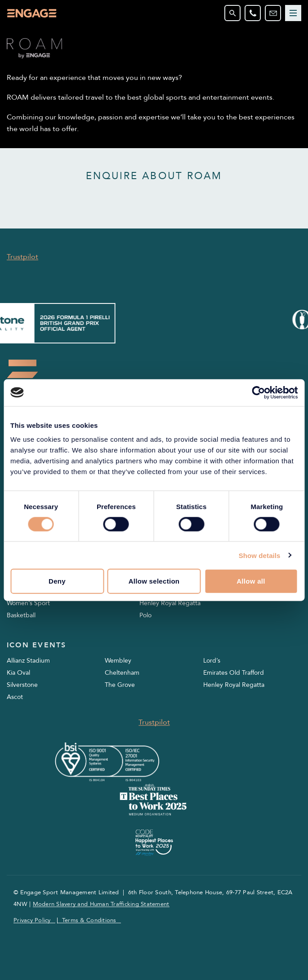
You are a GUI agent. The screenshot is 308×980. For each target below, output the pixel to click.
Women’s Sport (28, 603)
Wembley (118, 661)
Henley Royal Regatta (170, 603)
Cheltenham (122, 673)
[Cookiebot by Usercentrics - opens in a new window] (258, 392)
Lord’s (212, 661)
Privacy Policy (32, 921)
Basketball (21, 615)
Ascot (15, 697)
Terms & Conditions (89, 921)
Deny (57, 581)
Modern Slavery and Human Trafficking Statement (101, 904)
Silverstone (22, 685)
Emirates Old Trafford (234, 673)
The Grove (120, 685)
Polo (145, 615)
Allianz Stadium (28, 661)
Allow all (251, 581)
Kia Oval (18, 673)
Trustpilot (22, 257)
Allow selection (154, 581)
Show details (260, 555)
